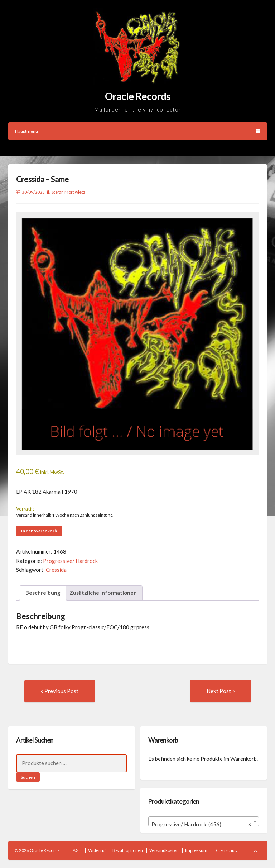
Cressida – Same (42, 179)
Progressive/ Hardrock (70, 561)
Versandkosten (164, 850)
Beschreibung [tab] (43, 593)
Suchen (28, 777)
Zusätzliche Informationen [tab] (103, 593)
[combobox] (204, 821)
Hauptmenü (138, 131)
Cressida (56, 570)
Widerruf (97, 850)
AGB (77, 850)
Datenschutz (226, 850)
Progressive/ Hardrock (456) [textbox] (201, 824)
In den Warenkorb (39, 531)
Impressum (196, 850)
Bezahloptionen (128, 850)
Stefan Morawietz (68, 192)
